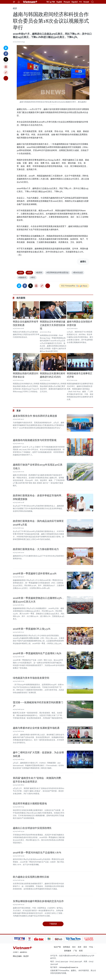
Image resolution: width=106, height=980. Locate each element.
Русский (86, 2)
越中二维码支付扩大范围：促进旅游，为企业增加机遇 (38, 754)
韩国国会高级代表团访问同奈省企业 (26, 375)
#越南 (20, 273)
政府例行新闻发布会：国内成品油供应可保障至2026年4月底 (38, 523)
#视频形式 (22, 277)
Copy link (6, 72)
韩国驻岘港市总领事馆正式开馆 (80, 375)
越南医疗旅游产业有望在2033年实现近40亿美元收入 (38, 467)
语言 (85, 947)
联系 (81, 951)
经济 (15, 8)
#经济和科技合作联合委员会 (57, 273)
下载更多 (53, 924)
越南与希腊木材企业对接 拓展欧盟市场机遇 (36, 728)
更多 (19, 411)
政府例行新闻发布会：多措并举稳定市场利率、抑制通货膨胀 (38, 497)
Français (67, 2)
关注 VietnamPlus (68, 286)
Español (75, 2)
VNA (91, 947)
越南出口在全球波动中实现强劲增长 (32, 828)
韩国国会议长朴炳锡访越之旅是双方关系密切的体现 (53, 325)
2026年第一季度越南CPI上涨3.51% (32, 629)
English (59, 2)
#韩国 (29, 273)
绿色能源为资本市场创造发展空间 (31, 678)
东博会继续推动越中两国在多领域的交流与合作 (38, 901)
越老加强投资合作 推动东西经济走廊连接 (35, 416)
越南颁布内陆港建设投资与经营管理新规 (35, 440)
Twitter (6, 59)
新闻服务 (68, 951)
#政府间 (39, 273)
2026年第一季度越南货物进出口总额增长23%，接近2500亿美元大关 (39, 600)
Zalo (6, 48)
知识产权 (57, 947)
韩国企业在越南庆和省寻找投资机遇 (26, 323)
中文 (80, 2)
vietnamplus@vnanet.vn (69, 967)
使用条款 (67, 947)
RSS (74, 947)
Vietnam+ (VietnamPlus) (30, 2)
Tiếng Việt (51, 2)
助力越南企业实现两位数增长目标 (31, 877)
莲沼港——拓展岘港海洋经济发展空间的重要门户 (38, 704)
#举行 (33, 277)
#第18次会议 (78, 273)
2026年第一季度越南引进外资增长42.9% (35, 573)
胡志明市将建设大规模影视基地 (30, 804)
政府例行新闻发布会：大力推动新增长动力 (36, 549)
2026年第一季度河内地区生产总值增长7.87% (37, 853)
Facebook (6, 54)
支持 (79, 947)
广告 (75, 951)
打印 (6, 67)
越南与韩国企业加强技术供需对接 (80, 323)
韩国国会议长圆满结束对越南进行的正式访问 (53, 375)
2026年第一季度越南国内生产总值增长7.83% (37, 653)
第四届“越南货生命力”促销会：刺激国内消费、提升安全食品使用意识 (38, 780)
